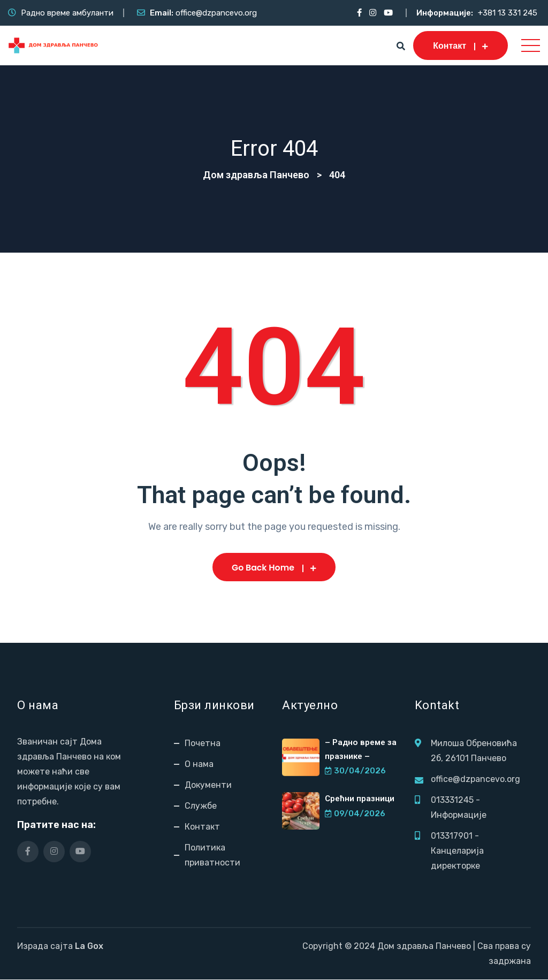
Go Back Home (274, 568)
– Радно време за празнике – (360, 750)
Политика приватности (212, 856)
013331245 (452, 800)
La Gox (89, 947)
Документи (208, 785)
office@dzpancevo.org (216, 13)
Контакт (461, 46)
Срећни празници (360, 799)
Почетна (203, 744)
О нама (199, 765)
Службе (201, 806)
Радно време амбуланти (67, 13)
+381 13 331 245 (508, 13)
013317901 (452, 836)
